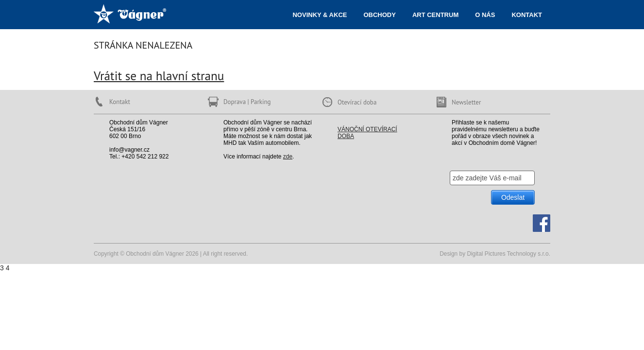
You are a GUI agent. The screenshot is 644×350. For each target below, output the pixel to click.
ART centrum (435, 15)
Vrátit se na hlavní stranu (159, 76)
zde (288, 157)
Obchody (379, 15)
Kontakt (527, 15)
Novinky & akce (320, 15)
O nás (485, 15)
